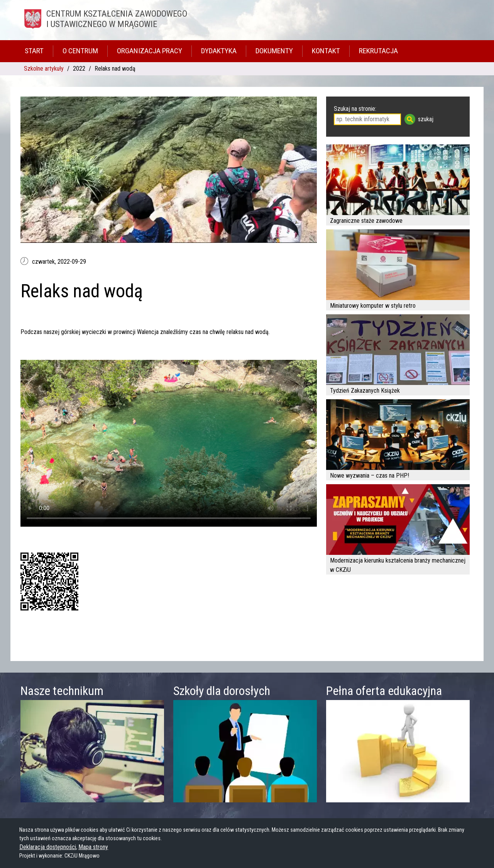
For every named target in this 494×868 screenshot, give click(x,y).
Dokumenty (274, 51)
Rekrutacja (378, 51)
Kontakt (326, 51)
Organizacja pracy (150, 51)
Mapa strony (93, 847)
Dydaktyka (219, 51)
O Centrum (80, 51)
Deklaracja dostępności (48, 847)
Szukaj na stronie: (355, 109)
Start (34, 51)
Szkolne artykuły (44, 69)
